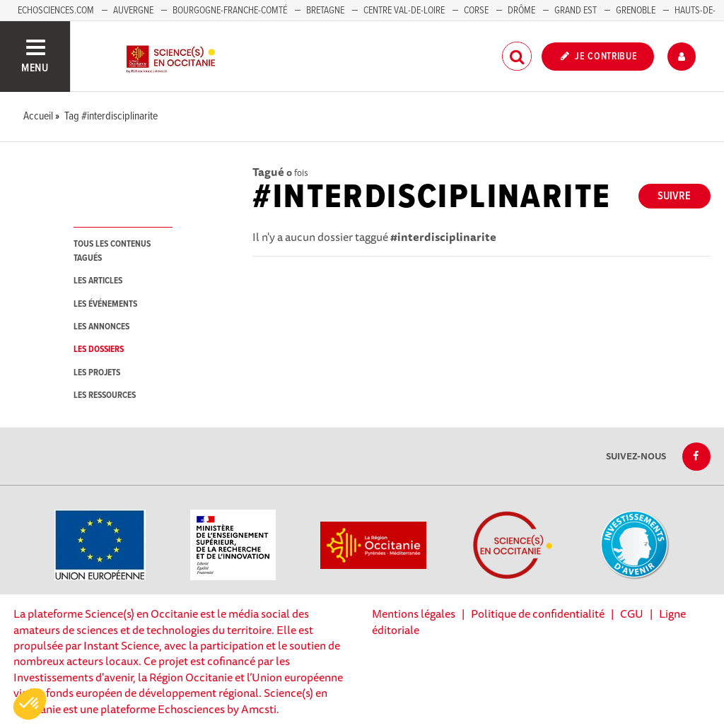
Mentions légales (414, 613)
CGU (632, 613)
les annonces (101, 327)
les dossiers (99, 350)
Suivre (674, 196)
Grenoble (637, 11)
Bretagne (325, 11)
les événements (105, 304)
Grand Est (576, 11)
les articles (98, 281)
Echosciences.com (56, 11)
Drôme (521, 11)
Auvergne (133, 11)
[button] (30, 704)
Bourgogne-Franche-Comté (230, 11)
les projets (97, 373)
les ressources (105, 395)
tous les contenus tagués (112, 251)
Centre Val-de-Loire (404, 11)
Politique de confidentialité (538, 613)
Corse (476, 11)
